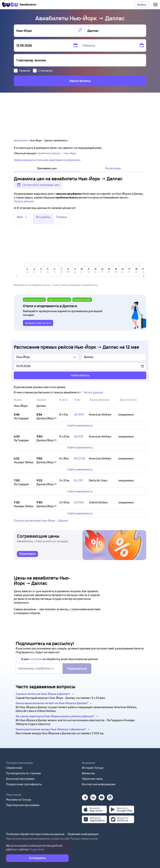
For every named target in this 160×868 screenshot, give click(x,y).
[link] (27, 554)
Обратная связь (92, 779)
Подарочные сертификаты (24, 784)
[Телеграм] (85, 796)
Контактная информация (99, 784)
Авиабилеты (21, 140)
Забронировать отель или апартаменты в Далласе (47, 160)
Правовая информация (83, 834)
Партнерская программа (23, 805)
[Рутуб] (110, 796)
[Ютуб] (102, 796)
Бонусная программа (20, 779)
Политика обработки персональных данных (35, 834)
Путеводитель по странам (23, 773)
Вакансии (88, 773)
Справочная (14, 768)
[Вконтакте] (93, 796)
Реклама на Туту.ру (19, 800)
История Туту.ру (93, 768)
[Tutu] (10, 5)
